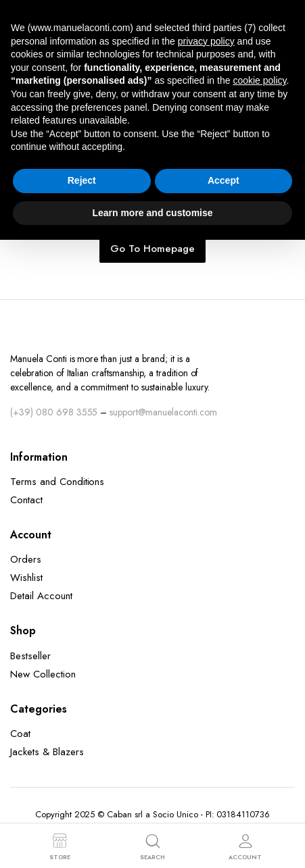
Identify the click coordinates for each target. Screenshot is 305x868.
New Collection (43, 674)
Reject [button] (82, 180)
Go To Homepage (152, 249)
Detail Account (41, 596)
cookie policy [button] (259, 80)
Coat (20, 734)
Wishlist (26, 578)
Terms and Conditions (57, 482)
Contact (26, 500)
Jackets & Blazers (47, 752)
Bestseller (30, 656)
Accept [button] (224, 180)
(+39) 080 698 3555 (54, 412)
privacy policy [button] (206, 41)
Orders (26, 559)
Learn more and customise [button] (152, 213)
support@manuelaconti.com (163, 412)
